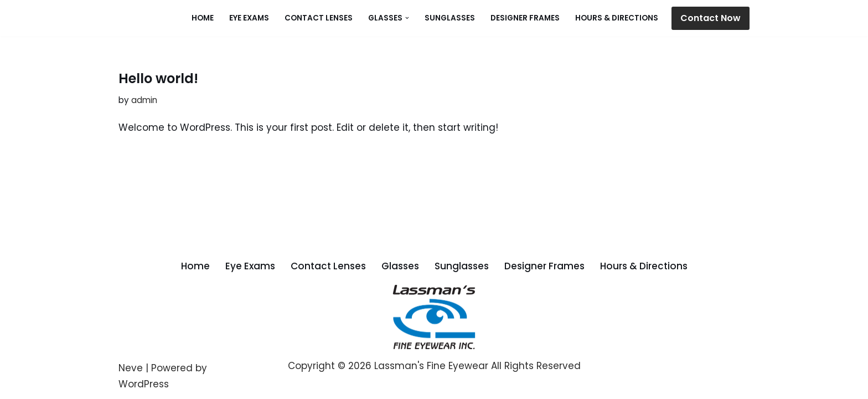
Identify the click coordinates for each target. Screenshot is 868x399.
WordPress (144, 384)
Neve (131, 368)
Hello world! (158, 78)
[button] (407, 18)
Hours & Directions (617, 18)
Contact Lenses (319, 18)
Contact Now (711, 18)
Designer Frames (525, 18)
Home (203, 18)
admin (144, 100)
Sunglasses (450, 18)
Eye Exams (249, 18)
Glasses (400, 266)
